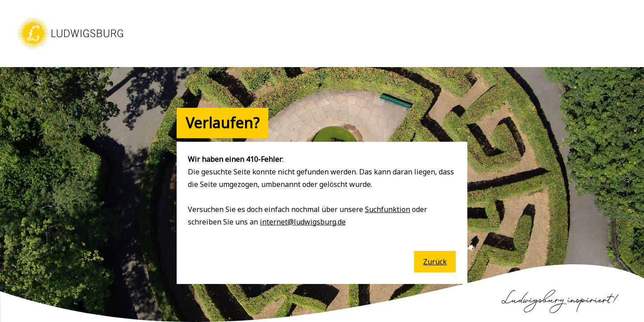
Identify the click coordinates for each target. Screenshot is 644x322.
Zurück (435, 262)
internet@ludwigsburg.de (303, 222)
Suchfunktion (388, 209)
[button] (71, 49)
